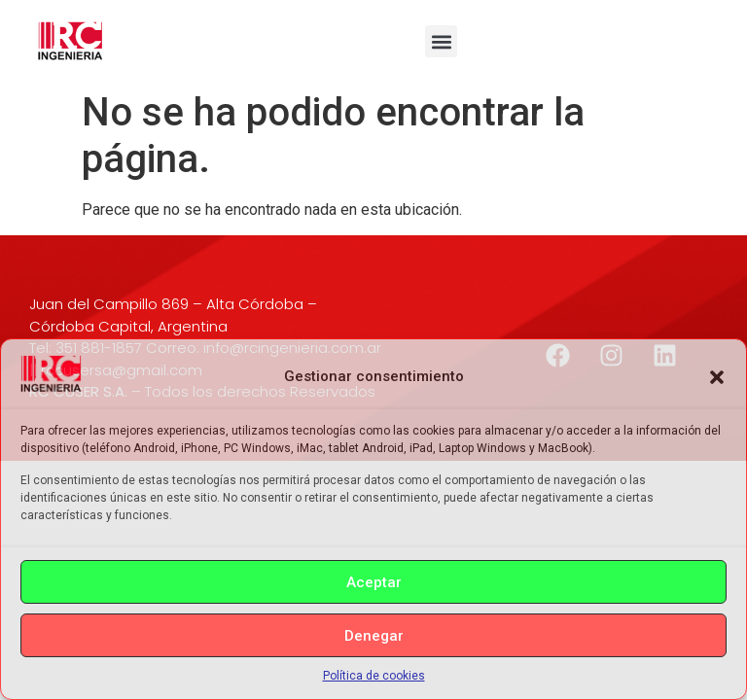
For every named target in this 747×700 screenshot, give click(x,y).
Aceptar (374, 582)
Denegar (374, 636)
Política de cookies (374, 676)
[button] (717, 377)
